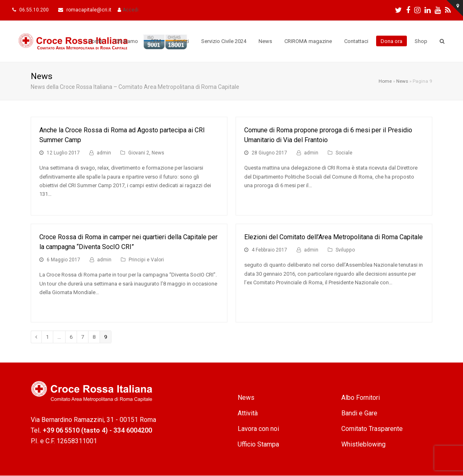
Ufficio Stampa (258, 444)
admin (104, 153)
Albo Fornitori (361, 398)
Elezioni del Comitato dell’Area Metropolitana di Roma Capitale (334, 237)
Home (385, 81)
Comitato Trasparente (372, 429)
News (402, 81)
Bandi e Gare (359, 413)
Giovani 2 (139, 153)
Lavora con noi (258, 429)
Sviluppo (345, 250)
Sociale (344, 153)
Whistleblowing (363, 444)
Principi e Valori (146, 260)
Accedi (131, 10)
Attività (248, 413)
